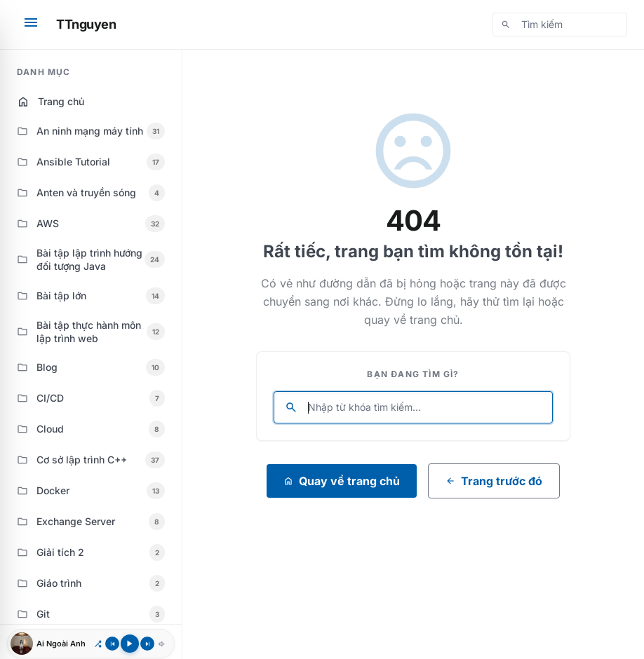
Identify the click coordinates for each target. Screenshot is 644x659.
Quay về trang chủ (342, 481)
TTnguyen (86, 24)
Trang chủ (51, 102)
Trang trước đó (494, 481)
